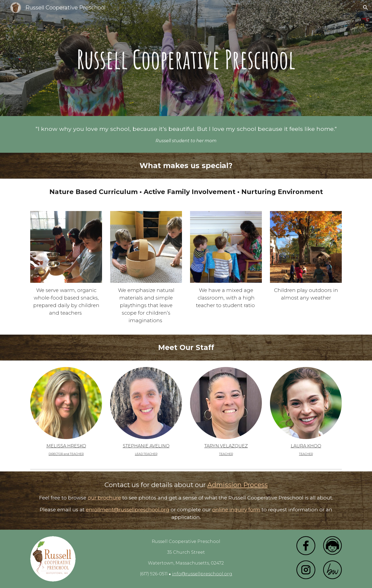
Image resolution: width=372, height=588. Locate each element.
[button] (366, 8)
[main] (186, 58)
